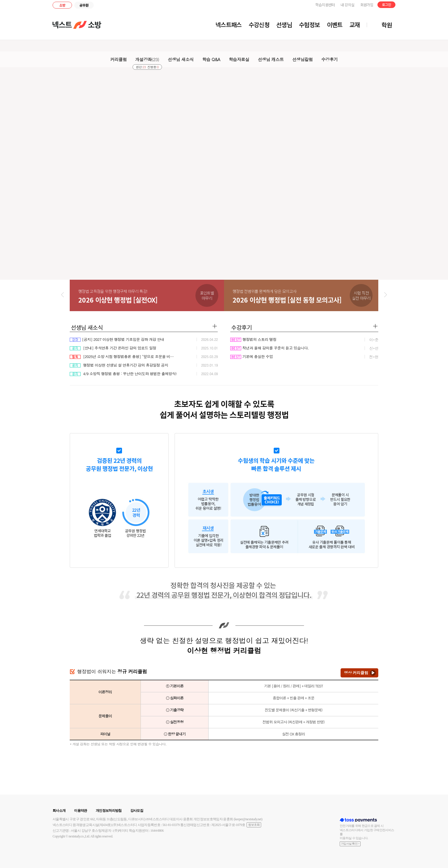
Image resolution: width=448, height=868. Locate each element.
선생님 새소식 (181, 59)
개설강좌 (147, 59)
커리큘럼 (118, 59)
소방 (62, 5)
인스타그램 (417, 6)
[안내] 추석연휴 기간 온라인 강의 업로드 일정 (113, 348)
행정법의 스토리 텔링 (253, 339)
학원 (387, 25)
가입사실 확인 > (350, 844)
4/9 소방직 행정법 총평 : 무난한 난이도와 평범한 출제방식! (123, 374)
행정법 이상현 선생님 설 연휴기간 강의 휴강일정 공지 (119, 365)
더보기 (215, 326)
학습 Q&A (211, 59)
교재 (355, 25)
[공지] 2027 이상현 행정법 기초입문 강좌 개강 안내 (117, 339)
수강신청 (259, 25)
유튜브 (424, 6)
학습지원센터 (325, 5)
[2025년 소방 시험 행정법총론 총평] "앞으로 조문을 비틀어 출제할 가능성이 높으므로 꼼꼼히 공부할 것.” (123, 356)
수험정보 (309, 25)
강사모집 (137, 811)
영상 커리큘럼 (356, 673)
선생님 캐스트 (271, 59)
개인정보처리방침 (109, 811)
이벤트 (335, 25)
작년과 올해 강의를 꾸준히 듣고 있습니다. (270, 348)
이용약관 (80, 811)
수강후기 (329, 59)
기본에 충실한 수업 (252, 356)
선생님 (284, 25)
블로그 (408, 6)
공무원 (84, 5)
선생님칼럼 (303, 59)
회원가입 (367, 5)
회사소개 (59, 811)
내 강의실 (348, 5)
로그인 (386, 4)
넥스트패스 (229, 25)
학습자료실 (239, 59)
